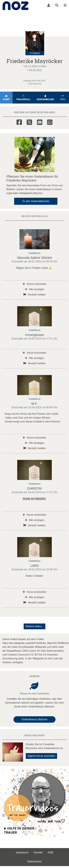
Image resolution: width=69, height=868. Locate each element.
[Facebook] (19, 122)
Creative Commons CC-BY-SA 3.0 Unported (32, 655)
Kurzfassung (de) (13, 658)
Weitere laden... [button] (35, 626)
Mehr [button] (63, 98)
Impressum (22, 852)
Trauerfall (23, 98)
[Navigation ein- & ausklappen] (65, 5)
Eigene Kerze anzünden (41, 756)
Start (6, 98)
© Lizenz (35, 53)
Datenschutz (34, 861)
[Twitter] (29, 122)
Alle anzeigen (34, 289)
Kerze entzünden (34, 284)
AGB (50, 852)
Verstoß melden (35, 295)
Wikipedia (40, 647)
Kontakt (38, 852)
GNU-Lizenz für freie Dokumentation (43, 651)
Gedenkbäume (45, 98)
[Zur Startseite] (17, 5)
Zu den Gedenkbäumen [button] (36, 201)
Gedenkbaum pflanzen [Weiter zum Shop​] (34, 719)
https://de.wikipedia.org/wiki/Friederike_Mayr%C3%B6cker (36, 643)
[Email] (40, 122)
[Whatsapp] (50, 122)
